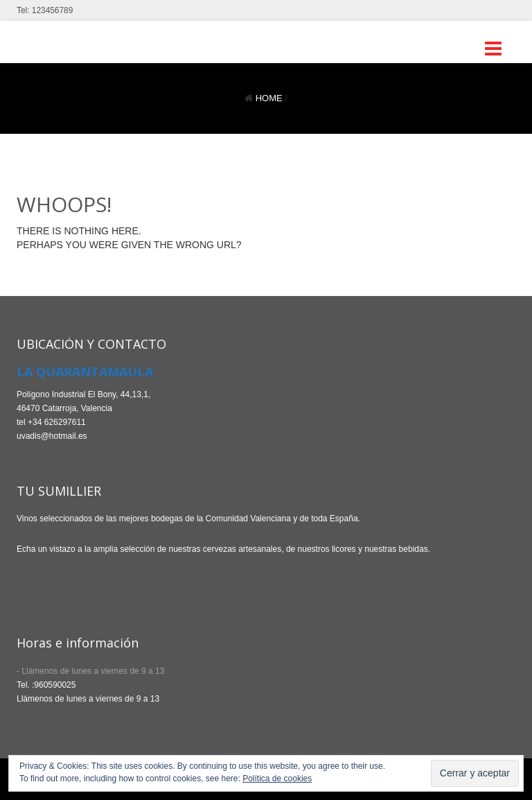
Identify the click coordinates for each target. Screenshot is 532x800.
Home (269, 98)
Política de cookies (277, 779)
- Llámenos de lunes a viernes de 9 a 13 (90, 671)
